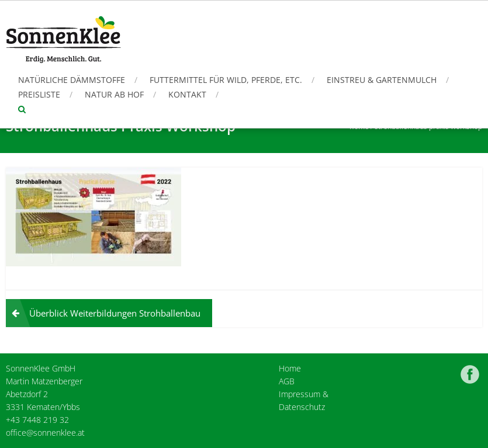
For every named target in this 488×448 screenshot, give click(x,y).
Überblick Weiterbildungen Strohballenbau (115, 313)
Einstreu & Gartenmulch (382, 80)
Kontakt (187, 94)
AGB (287, 381)
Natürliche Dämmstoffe (72, 80)
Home (290, 368)
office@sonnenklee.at (45, 433)
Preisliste (39, 94)
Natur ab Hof (114, 94)
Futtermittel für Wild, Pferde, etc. (226, 80)
